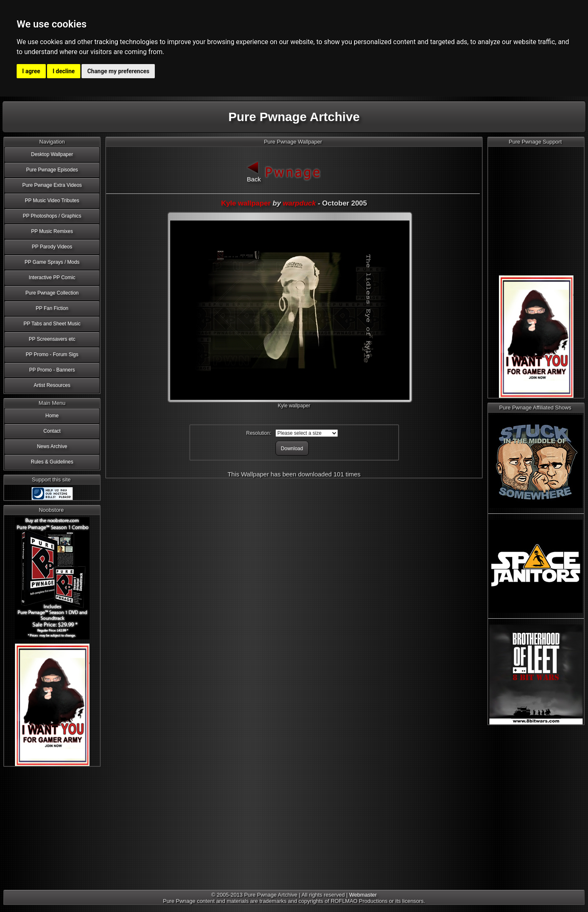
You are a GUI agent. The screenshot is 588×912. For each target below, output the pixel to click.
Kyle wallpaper (246, 203)
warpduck (299, 203)
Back (254, 171)
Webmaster (363, 895)
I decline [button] (64, 71)
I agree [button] (31, 71)
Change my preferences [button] (118, 71)
